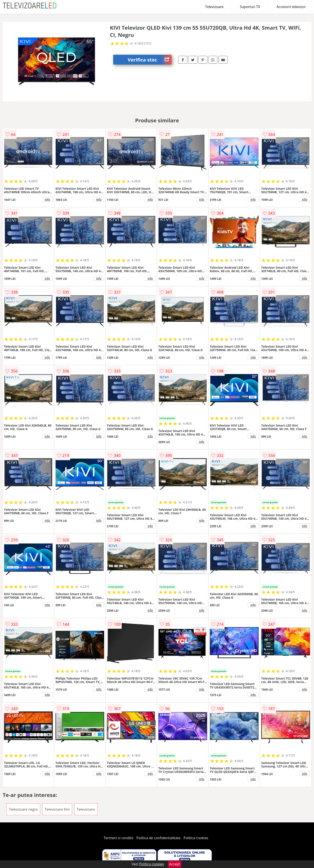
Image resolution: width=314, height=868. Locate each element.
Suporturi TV (250, 7)
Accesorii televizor (291, 7)
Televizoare (214, 7)
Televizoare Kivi (57, 809)
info (47, 199)
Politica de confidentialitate (159, 838)
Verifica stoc (150, 60)
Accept (175, 864)
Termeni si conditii (119, 838)
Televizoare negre (23, 809)
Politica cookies (196, 838)
